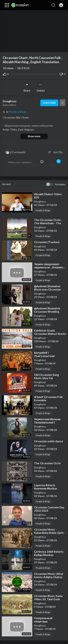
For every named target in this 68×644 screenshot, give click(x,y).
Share (27, 87)
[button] (61, 5)
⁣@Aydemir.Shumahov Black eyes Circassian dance (48, 289)
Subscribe (49, 103)
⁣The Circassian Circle (47, 463)
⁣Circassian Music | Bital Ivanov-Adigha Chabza (49, 575)
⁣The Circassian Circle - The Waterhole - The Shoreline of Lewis (48, 223)
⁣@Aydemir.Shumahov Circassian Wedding (47, 310)
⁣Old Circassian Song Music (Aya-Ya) (47, 376)
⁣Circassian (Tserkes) (47, 242)
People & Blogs (17, 112)
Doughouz (10, 101)
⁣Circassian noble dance (49, 441)
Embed (41, 87)
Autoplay (60, 184)
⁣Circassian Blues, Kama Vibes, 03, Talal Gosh (48, 598)
